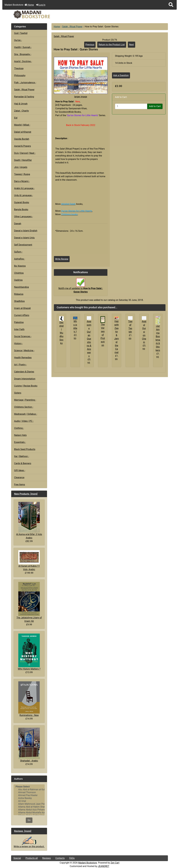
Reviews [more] (23, 831)
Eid (16, 118)
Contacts (60, 858)
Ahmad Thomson (29, 792)
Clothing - (19, 428)
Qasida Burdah (22, 139)
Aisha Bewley (29, 798)
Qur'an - (18, 40)
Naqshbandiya (21, 287)
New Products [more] (26, 494)
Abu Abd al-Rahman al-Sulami (29, 790)
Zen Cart (115, 863)
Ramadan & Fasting (24, 97)
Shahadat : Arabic (29, 745)
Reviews (47, 858)
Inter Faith (19, 329)
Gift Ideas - (20, 470)
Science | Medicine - (24, 351)
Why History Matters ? (29, 652)
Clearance (19, 477)
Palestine (19, 322)
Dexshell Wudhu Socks (61, 333)
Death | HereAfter (23, 160)
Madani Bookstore (88, 863)
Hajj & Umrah (21, 104)
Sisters (18, 393)
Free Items (20, 485)
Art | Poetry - (20, 365)
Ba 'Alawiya (20, 266)
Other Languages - (23, 217)
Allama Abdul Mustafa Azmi (29, 813)
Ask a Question (121, 75)
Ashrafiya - (20, 259)
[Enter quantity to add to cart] (131, 106)
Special (17, 858)
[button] (171, 5)
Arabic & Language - (24, 188)
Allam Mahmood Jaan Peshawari (29, 804)
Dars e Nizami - (22, 181)
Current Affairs (22, 315)
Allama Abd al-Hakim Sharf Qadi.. (29, 807)
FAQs (72, 858)
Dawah (18, 224)
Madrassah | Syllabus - (26, 414)
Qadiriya (18, 280)
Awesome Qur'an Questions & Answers (89, 339)
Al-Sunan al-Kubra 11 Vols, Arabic (29, 560)
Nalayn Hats (20, 435)
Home (29, 5)
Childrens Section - (24, 407)
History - (18, 343)
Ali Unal (29, 801)
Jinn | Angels (21, 167)
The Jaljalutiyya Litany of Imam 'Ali (29, 602)
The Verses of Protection (103, 335)
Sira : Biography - (23, 54)
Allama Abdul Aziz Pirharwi (29, 810)
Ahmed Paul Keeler (29, 795)
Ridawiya (19, 294)
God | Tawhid (21, 33)
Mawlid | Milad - (22, 125)
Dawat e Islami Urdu (24, 238)
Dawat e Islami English (26, 231)
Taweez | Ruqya (22, 174)
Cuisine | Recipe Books (26, 386)
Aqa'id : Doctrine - (23, 61)
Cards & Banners (23, 463)
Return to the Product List (112, 45)
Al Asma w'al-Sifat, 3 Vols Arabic (29, 520)
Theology (19, 68)
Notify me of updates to (80, 287)
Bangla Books (21, 209)
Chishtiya (19, 273)
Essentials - (20, 442)
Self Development (23, 245)
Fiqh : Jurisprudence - (25, 83)
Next (132, 45)
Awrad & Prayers (22, 146)
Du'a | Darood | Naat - (25, 153)
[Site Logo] (37, 14)
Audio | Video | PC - (24, 421)
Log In (41, 5)
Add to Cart (155, 106)
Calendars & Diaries (24, 372)
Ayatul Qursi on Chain (144, 332)
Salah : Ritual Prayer (72, 27)
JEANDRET (104, 866)
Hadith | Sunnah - (23, 47)
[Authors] (29, 800)
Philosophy (20, 75)
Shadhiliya (19, 301)
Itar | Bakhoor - (22, 456)
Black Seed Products (25, 449)
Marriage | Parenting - (25, 400)
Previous (90, 45)
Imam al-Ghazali (22, 308)
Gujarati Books (22, 202)
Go (29, 820)
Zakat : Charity (21, 111)
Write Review (62, 259)
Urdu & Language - (23, 195)
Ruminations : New (29, 699)
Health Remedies (23, 358)
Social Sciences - (23, 336)
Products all (32, 858)
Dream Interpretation (25, 379)
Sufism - (18, 252)
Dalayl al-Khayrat (23, 132)
